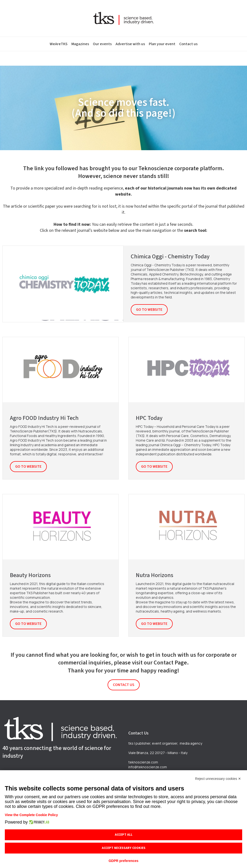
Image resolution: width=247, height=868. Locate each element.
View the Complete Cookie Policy (31, 815)
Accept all (124, 835)
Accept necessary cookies (124, 848)
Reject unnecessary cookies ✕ (218, 779)
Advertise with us (130, 44)
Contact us (188, 44)
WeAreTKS (59, 44)
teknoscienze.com (143, 762)
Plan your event (162, 44)
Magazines (80, 44)
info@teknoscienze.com (148, 767)
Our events (102, 44)
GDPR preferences (123, 861)
